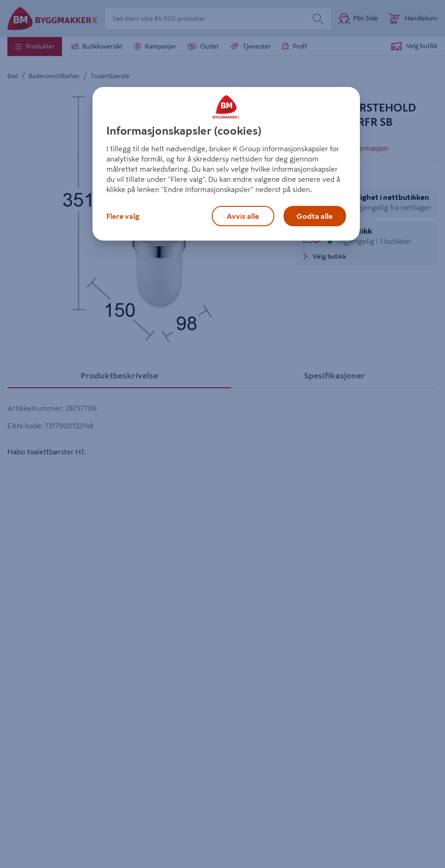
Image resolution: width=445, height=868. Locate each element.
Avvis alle (243, 216)
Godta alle (315, 216)
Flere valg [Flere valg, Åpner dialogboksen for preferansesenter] (123, 216)
